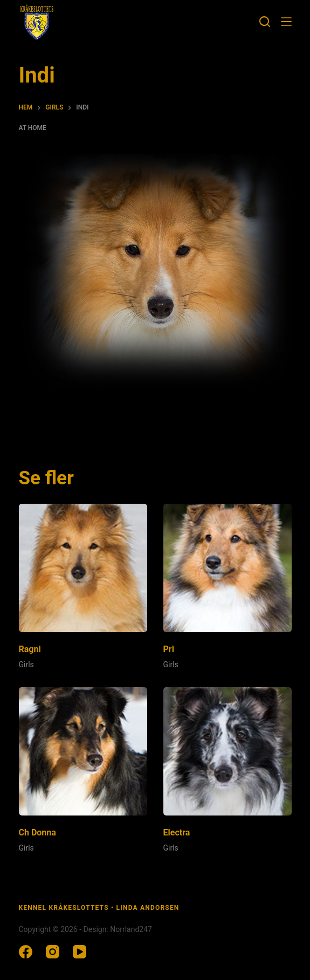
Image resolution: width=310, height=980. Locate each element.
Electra (177, 832)
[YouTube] (80, 952)
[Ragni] (83, 568)
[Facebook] (26, 952)
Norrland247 (131, 929)
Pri (169, 649)
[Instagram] (53, 952)
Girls (26, 664)
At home (33, 128)
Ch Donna (37, 832)
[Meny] (286, 22)
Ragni (30, 649)
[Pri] (228, 568)
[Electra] (228, 751)
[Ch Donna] (83, 751)
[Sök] (265, 22)
